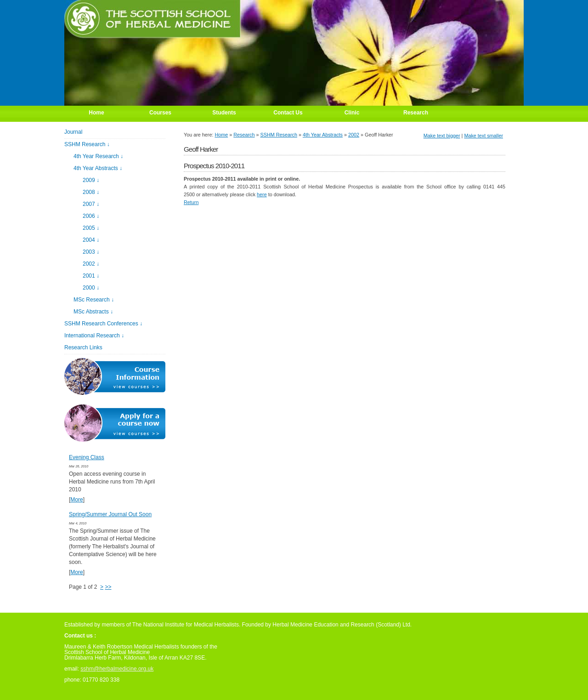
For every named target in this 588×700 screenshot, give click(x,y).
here (262, 194)
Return (191, 202)
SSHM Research (279, 135)
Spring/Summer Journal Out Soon (110, 514)
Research (244, 135)
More (76, 500)
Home (221, 135)
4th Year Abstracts (323, 135)
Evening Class (87, 457)
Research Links (83, 347)
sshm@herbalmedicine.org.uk (117, 669)
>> (108, 587)
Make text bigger (442, 136)
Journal (73, 132)
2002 (354, 135)
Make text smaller (483, 136)
